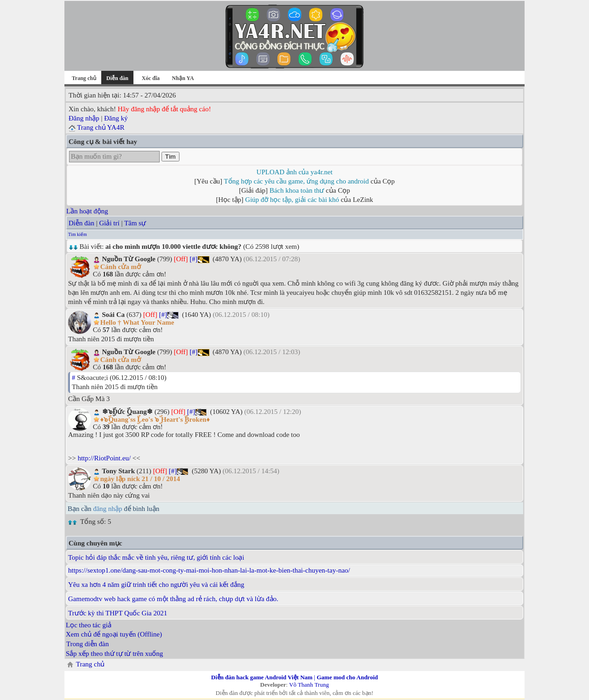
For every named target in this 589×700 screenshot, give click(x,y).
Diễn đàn (81, 223)
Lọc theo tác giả (89, 625)
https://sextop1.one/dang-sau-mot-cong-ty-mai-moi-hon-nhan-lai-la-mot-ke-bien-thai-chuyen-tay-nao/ (209, 570)
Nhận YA (183, 78)
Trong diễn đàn (87, 644)
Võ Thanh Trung (309, 685)
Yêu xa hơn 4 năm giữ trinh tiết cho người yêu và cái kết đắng (156, 585)
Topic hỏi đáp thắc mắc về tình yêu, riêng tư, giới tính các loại (156, 557)
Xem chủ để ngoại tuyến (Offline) (114, 634)
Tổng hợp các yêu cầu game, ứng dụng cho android (297, 181)
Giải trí (109, 223)
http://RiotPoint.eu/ (104, 458)
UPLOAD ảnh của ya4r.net (294, 172)
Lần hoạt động (87, 211)
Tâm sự (135, 223)
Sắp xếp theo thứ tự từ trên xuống (114, 654)
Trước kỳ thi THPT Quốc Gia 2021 (118, 613)
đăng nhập (107, 509)
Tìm (170, 157)
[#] (194, 259)
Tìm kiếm (78, 234)
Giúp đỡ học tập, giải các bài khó (292, 200)
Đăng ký (116, 118)
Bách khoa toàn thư (297, 190)
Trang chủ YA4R (101, 127)
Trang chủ (84, 78)
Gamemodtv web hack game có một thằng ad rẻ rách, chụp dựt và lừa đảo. (173, 599)
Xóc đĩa (151, 78)
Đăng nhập (84, 118)
